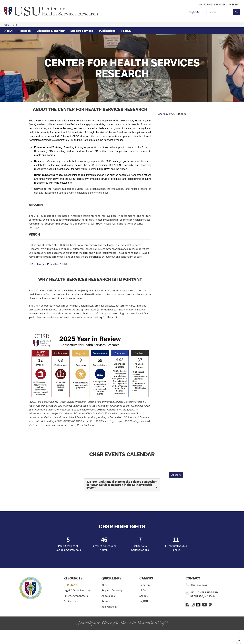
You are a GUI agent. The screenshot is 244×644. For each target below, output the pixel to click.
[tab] (122, 485)
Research (25, 31)
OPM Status (70, 585)
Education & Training (51, 31)
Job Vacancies (110, 607)
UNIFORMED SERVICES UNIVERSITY (219, 4)
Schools (144, 596)
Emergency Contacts (76, 596)
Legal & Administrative (77, 590)
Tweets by (164, 114)
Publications (107, 31)
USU (7, 25)
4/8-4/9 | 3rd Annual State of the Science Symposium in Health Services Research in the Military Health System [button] (122, 485)
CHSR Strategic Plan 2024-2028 (48, 264)
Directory (145, 585)
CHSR (16, 25)
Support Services (82, 31)
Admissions (108, 596)
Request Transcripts (113, 590)
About (8, 31)
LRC (143, 590)
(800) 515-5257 (199, 585)
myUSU (145, 601)
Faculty (126, 31)
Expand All (176, 475)
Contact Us (70, 601)
